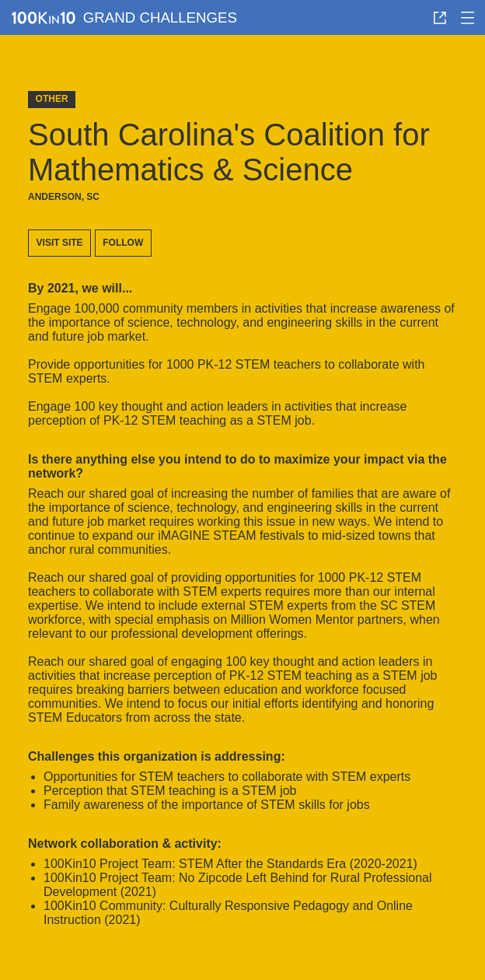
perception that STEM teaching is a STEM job (170, 791)
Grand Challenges (160, 17)
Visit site (60, 243)
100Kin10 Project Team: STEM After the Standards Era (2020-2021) (230, 864)
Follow (123, 243)
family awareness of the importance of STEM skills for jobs (207, 805)
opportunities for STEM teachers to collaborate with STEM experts (227, 777)
